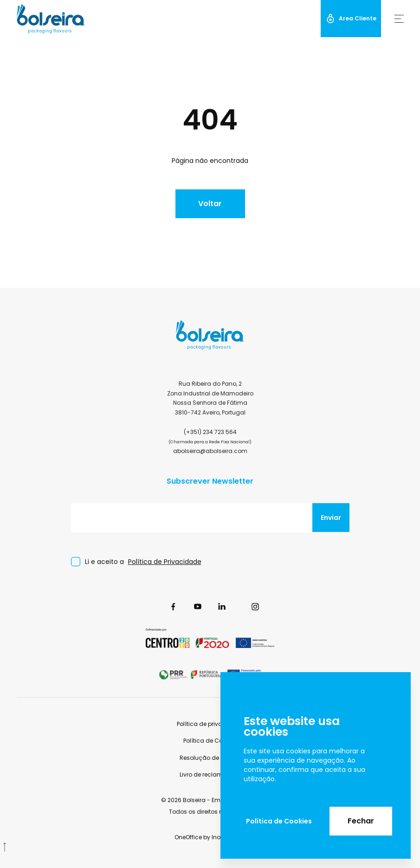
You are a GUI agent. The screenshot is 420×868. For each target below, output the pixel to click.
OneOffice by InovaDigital (210, 837)
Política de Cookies (279, 821)
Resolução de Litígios (210, 758)
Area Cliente (351, 19)
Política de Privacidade (165, 562)
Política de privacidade (210, 724)
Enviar (331, 518)
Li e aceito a (143, 562)
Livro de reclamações (210, 774)
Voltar (210, 204)
